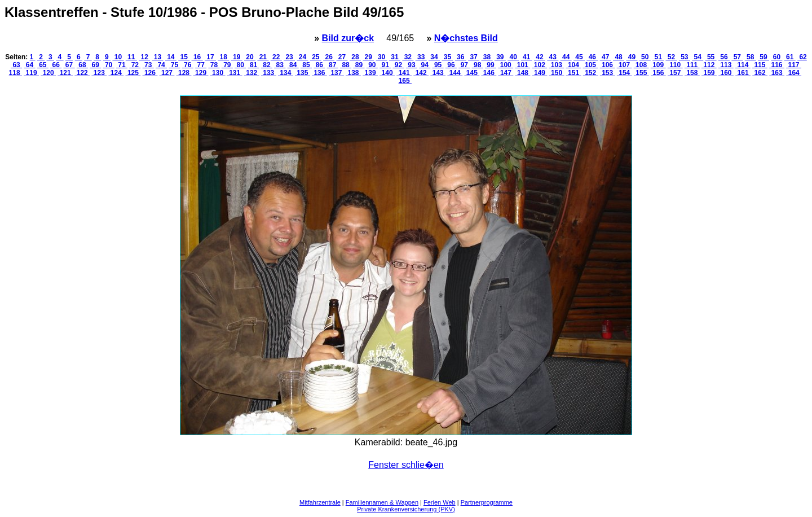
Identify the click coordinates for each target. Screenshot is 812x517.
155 (641, 73)
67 (69, 65)
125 (133, 73)
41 (527, 57)
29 (368, 57)
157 (675, 73)
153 (608, 73)
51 (658, 57)
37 (474, 57)
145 (472, 73)
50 (645, 57)
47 (606, 57)
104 (574, 65)
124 (116, 73)
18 (223, 57)
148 (523, 73)
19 (237, 57)
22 (276, 57)
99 (491, 65)
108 (641, 65)
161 (743, 73)
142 (421, 73)
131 (235, 73)
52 (672, 57)
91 (385, 65)
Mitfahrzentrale (320, 502)
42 (540, 57)
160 (726, 73)
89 (359, 65)
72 (135, 65)
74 (161, 65)
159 (709, 73)
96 (451, 65)
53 (685, 57)
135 (303, 73)
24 (302, 57)
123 (99, 73)
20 (250, 57)
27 (342, 57)
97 (464, 65)
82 (267, 65)
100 (506, 65)
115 (760, 65)
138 (353, 73)
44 (566, 57)
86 (319, 65)
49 (632, 57)
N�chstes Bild (466, 38)
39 (500, 57)
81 (254, 65)
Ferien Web (440, 502)
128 (184, 73)
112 (709, 65)
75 (174, 65)
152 (591, 73)
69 (95, 65)
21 (263, 57)
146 (489, 73)
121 (65, 73)
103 (557, 65)
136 (319, 73)
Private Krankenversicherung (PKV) (406, 509)
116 (777, 65)
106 (608, 65)
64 (29, 65)
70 (109, 65)
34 (434, 57)
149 (540, 73)
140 (387, 73)
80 (240, 65)
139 (370, 73)
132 (252, 73)
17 (210, 57)
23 (289, 57)
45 (579, 57)
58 (751, 57)
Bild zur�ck (348, 38)
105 (591, 65)
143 (438, 73)
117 (794, 65)
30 (382, 57)
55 (711, 57)
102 (539, 65)
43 (553, 57)
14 (171, 57)
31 (395, 57)
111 (692, 65)
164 (794, 73)
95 (438, 65)
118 (16, 73)
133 (269, 73)
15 (184, 57)
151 (574, 73)
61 (790, 57)
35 (447, 57)
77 (201, 65)
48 (619, 57)
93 (412, 65)
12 (144, 57)
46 (592, 57)
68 (82, 65)
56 (724, 57)
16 (197, 57)
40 (513, 57)
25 (316, 57)
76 (188, 65)
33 (421, 57)
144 (455, 73)
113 (726, 65)
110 (675, 65)
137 (336, 73)
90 (372, 65)
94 (425, 65)
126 (150, 73)
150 (557, 73)
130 (218, 73)
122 (82, 73)
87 (333, 65)
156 (658, 73)
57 (737, 57)
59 (764, 57)
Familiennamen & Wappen (382, 502)
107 (625, 65)
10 (118, 57)
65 (43, 65)
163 (777, 73)
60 (776, 57)
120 (48, 73)
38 (487, 57)
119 (31, 73)
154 (625, 73)
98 (478, 65)
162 (760, 73)
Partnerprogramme (487, 502)
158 (692, 73)
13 (157, 57)
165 (405, 81)
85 (306, 65)
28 (355, 57)
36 (461, 57)
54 (698, 57)
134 (286, 73)
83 (280, 65)
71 (122, 65)
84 (293, 65)
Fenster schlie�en (406, 465)
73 (148, 65)
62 (802, 57)
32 (408, 57)
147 (506, 73)
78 (214, 65)
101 (522, 65)
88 (346, 65)
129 (201, 73)
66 (56, 65)
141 (404, 73)
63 (16, 65)
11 (131, 57)
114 (743, 65)
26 (329, 57)
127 (167, 73)
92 (399, 65)
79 (227, 65)
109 (658, 65)
